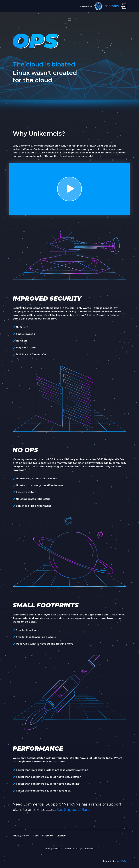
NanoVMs (121, 861)
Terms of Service (43, 836)
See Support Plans (73, 810)
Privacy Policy (21, 836)
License (61, 836)
